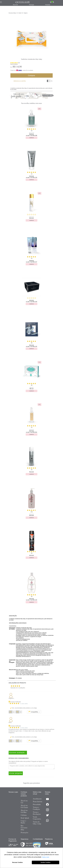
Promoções (24, 833)
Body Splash (25, 818)
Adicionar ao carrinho (20, 81)
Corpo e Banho (23, 822)
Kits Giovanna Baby (24, 828)
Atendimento (37, 799)
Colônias (24, 815)
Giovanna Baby (12, 13)
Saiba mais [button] (46, 857)
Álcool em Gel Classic (24, 806)
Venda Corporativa (37, 818)
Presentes (48, 5)
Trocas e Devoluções (37, 813)
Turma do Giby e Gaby (37, 823)
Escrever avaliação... (18, 753)
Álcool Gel (15, 5)
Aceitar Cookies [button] (46, 862)
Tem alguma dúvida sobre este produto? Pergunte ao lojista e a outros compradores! (28, 762)
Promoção (31, 5)
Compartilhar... (34, 712)
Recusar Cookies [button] (17, 862)
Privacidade (37, 804)
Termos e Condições (36, 808)
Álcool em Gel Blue (24, 811)
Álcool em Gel (24, 802)
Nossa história (38, 802)
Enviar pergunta (16, 773)
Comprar (31, 75)
